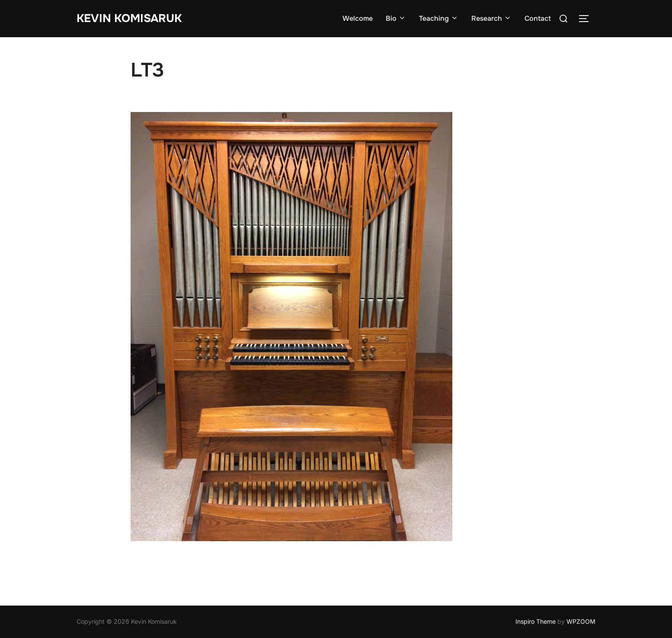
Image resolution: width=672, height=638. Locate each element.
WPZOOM (581, 621)
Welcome (358, 18)
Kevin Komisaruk (129, 18)
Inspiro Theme (536, 621)
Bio (396, 18)
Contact (538, 18)
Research (491, 18)
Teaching (439, 18)
